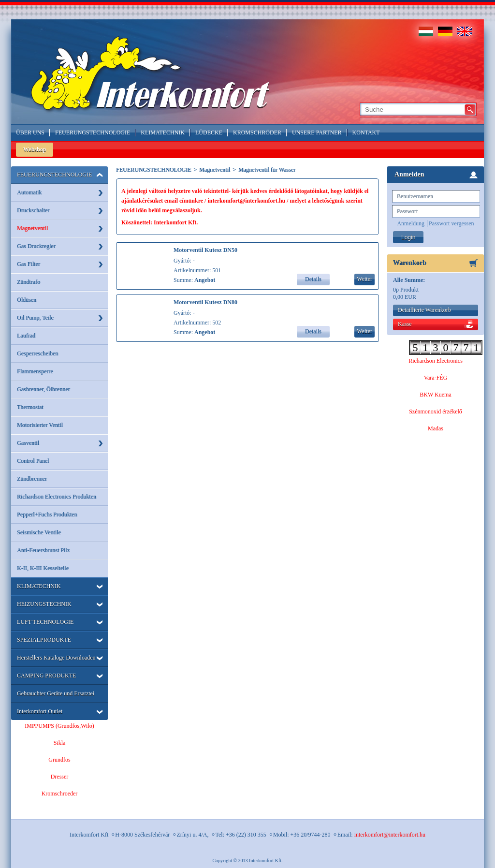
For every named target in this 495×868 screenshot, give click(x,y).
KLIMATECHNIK (39, 586)
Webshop (35, 149)
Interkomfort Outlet (40, 711)
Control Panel (33, 461)
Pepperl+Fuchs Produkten (47, 515)
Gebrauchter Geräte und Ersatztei (56, 693)
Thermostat (30, 407)
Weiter (364, 279)
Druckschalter (33, 210)
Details (313, 279)
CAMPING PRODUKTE (46, 676)
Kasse (405, 324)
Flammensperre (35, 371)
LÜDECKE (209, 132)
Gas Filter (29, 264)
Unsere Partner (317, 132)
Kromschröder (257, 132)
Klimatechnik (163, 132)
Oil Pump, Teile (35, 318)
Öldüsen (27, 300)
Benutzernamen (415, 196)
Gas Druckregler (36, 246)
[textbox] (412, 109)
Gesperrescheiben (37, 353)
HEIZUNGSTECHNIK (44, 604)
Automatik (29, 192)
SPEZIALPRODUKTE (44, 640)
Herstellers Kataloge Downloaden (56, 658)
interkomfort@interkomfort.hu (390, 835)
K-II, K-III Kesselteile (43, 568)
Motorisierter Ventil (40, 425)
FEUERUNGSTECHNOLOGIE (54, 175)
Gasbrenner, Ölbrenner (43, 389)
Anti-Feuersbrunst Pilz (43, 550)
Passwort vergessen (451, 223)
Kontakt (366, 132)
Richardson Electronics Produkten (57, 497)
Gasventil (28, 443)
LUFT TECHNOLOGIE (45, 622)
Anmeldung (411, 223)
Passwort (407, 211)
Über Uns (30, 132)
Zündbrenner (32, 479)
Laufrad (26, 336)
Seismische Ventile (39, 532)
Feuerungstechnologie (93, 132)
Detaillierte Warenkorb (424, 310)
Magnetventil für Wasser (267, 170)
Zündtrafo (29, 282)
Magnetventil (32, 228)
